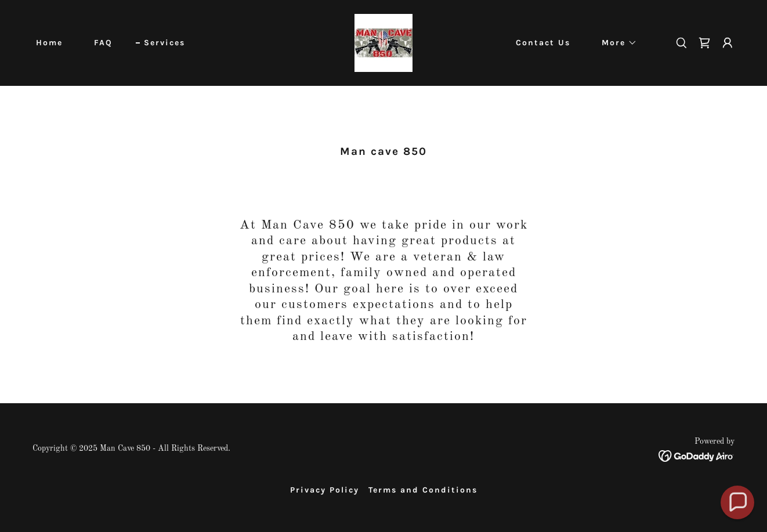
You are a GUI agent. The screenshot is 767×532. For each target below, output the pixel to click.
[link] (383, 43)
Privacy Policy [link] (325, 490)
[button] (615, 43)
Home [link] (49, 43)
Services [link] (164, 43)
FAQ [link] (103, 43)
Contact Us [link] (543, 43)
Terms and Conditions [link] (423, 490)
